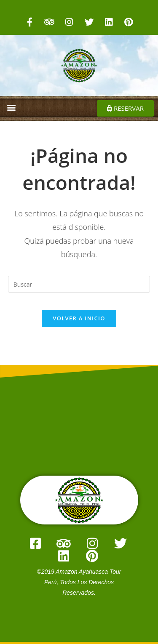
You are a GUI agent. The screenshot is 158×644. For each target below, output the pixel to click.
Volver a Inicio (79, 318)
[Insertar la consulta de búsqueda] (79, 284)
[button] (11, 107)
